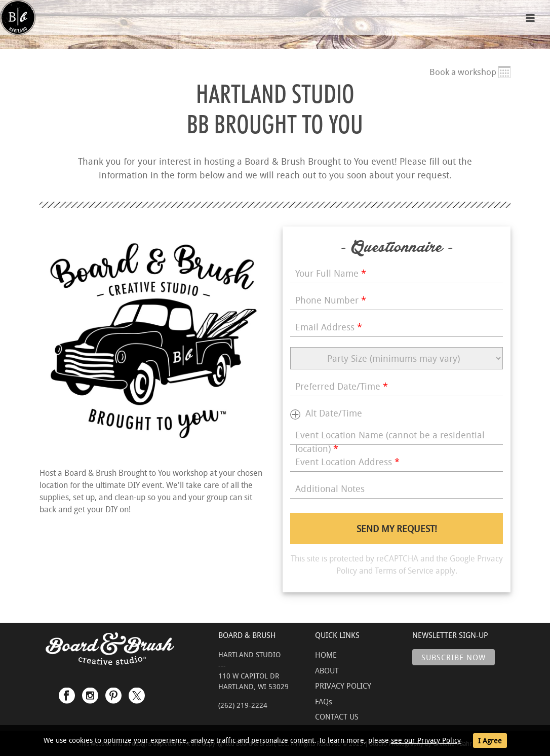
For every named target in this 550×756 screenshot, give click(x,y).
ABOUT (327, 670)
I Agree (490, 741)
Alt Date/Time (334, 413)
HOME (326, 655)
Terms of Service (404, 571)
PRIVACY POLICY (343, 686)
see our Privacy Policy (426, 740)
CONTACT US (337, 716)
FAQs (324, 701)
